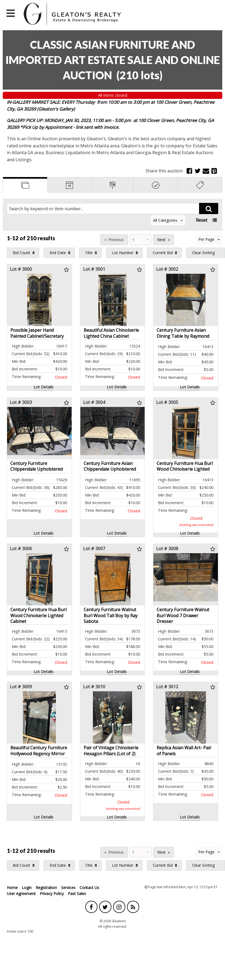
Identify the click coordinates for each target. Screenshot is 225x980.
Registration (46, 888)
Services (68, 888)
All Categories (168, 220)
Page (92, 239)
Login (27, 888)
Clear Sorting (203, 253)
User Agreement (21, 894)
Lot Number (123, 253)
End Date (58, 253)
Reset (202, 220)
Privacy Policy (52, 894)
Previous (116, 240)
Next (161, 240)
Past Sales (77, 894)
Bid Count (22, 253)
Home (12, 888)
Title (89, 253)
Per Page (209, 239)
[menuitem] (23, 253)
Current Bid (163, 253)
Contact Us (89, 888)
